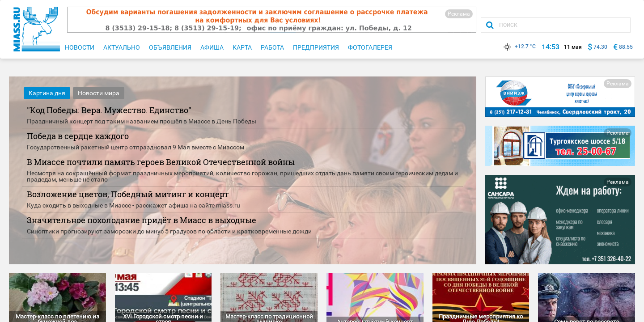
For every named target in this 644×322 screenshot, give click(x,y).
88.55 (626, 47)
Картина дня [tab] (47, 93)
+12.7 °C (519, 47)
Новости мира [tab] (99, 93)
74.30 (600, 47)
